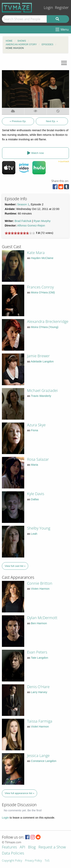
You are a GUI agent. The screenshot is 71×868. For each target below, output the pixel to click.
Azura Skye (36, 425)
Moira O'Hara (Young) (45, 327)
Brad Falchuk (23, 221)
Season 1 (23, 204)
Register (62, 8)
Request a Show (52, 847)
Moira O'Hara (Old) (43, 292)
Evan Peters (37, 652)
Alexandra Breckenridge (48, 321)
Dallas (35, 499)
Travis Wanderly (41, 396)
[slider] (20, 233)
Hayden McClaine (42, 258)
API (22, 847)
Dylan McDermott (42, 618)
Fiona (34, 430)
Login (48, 8)
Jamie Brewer (38, 356)
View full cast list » (15, 566)
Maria (34, 465)
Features (9, 847)
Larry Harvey (39, 692)
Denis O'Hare (38, 687)
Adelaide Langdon (42, 361)
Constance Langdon (44, 761)
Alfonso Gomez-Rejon (31, 225)
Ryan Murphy (42, 221)
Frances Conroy (40, 287)
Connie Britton (40, 583)
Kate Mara (36, 253)
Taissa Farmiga (40, 721)
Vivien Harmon (40, 589)
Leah (34, 534)
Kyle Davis (36, 494)
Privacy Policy (33, 861)
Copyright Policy (12, 861)
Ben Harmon (39, 623)
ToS (47, 861)
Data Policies (13, 853)
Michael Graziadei (42, 390)
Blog (32, 847)
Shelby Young (39, 528)
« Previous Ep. (18, 121)
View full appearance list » (20, 793)
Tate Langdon (39, 658)
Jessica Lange (38, 756)
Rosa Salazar (38, 459)
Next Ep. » (52, 121)
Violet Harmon (40, 726)
